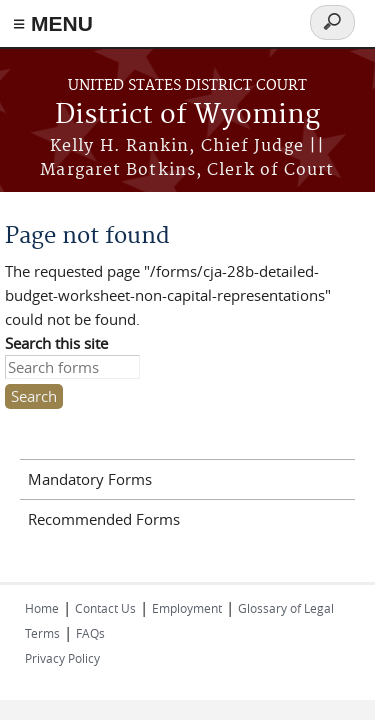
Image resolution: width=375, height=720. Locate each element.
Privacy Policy (62, 658)
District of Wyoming (187, 115)
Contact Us (105, 608)
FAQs (90, 633)
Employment (187, 608)
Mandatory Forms (90, 479)
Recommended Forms (104, 519)
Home (42, 608)
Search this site (56, 343)
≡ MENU (53, 23)
